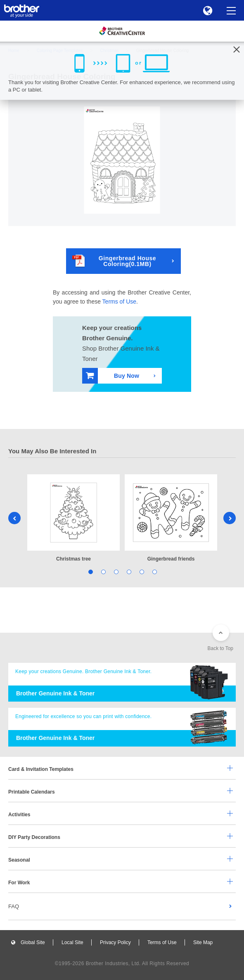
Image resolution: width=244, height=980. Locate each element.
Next (230, 518)
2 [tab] (103, 571)
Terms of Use (119, 302)
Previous (14, 518)
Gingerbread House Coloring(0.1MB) (114, 261)
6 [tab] (154, 571)
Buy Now (113, 376)
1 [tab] (90, 571)
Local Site (72, 942)
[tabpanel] (73, 519)
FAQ (14, 906)
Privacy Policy (115, 942)
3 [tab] (116, 571)
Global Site (33, 942)
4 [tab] (129, 571)
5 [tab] (141, 571)
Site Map (203, 942)
